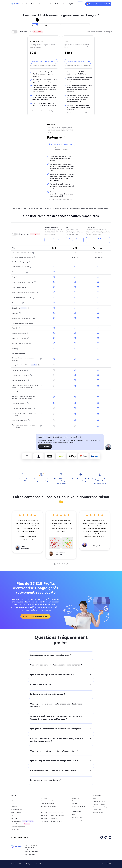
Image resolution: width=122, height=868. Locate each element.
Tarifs (65, 4)
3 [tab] (60, 564)
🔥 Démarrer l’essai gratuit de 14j (98, 4)
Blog (94, 799)
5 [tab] (65, 564)
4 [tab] (62, 564)
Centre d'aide (97, 810)
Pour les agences (22, 821)
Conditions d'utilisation (18, 864)
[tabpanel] (27, 532)
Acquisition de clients (79, 806)
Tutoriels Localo (98, 812)
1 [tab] (55, 564)
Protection (14, 807)
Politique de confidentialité (34, 864)
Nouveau (80, 4)
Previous (9, 536)
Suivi (12, 801)
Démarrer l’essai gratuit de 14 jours (35, 616)
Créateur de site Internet (49, 806)
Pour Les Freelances (20, 824)
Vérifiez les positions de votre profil (52, 813)
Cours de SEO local (99, 801)
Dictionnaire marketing (100, 807)
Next (113, 536)
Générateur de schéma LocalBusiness (53, 816)
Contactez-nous (45, 447)
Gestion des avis (16, 812)
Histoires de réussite (99, 804)
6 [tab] (67, 564)
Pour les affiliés (15, 830)
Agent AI (75, 804)
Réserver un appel (78, 820)
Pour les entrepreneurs (18, 827)
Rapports (13, 815)
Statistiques (76, 801)
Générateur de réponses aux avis (51, 821)
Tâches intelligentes (48, 804)
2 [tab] (57, 564)
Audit (12, 804)
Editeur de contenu (16, 809)
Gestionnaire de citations (49, 801)
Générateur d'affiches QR (49, 818)
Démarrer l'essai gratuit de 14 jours (44, 61)
